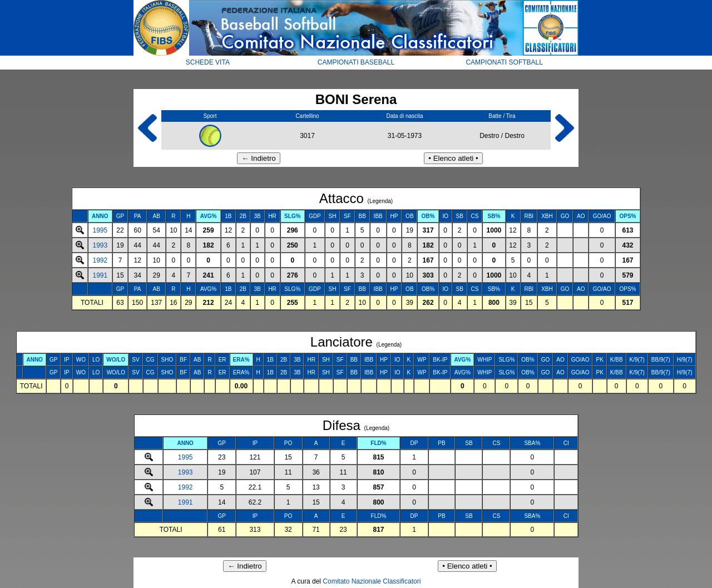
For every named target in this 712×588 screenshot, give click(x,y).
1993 (100, 245)
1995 (100, 230)
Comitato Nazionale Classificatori (372, 581)
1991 (100, 275)
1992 (100, 260)
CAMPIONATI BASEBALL (356, 62)
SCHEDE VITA (208, 62)
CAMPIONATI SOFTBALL (504, 62)
